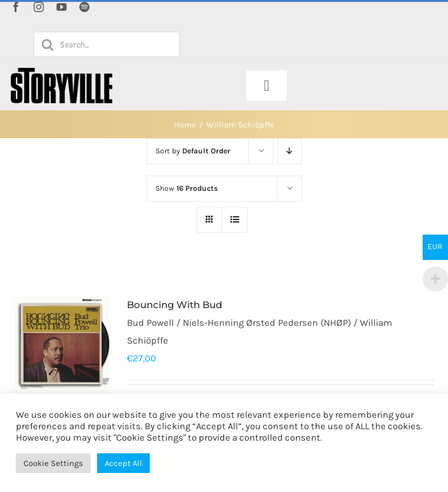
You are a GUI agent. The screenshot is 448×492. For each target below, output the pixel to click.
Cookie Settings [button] (53, 463)
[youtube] (62, 7)
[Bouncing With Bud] (61, 345)
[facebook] (16, 7)
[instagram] (39, 7)
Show (187, 188)
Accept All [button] (123, 463)
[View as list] (234, 220)
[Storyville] (62, 72)
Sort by (193, 151)
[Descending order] (290, 151)
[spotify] (84, 7)
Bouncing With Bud (175, 305)
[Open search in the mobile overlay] (107, 44)
